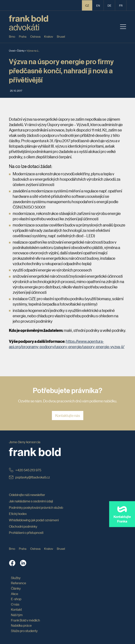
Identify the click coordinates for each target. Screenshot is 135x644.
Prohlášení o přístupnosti (26, 533)
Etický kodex (18, 514)
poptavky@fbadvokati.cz (29, 477)
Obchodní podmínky (23, 526)
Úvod (12, 50)
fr (121, 5)
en (98, 5)
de (109, 5)
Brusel (61, 36)
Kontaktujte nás (68, 415)
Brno (12, 36)
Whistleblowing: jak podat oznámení (34, 520)
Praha (23, 36)
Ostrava (35, 36)
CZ (87, 5)
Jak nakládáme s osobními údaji (31, 501)
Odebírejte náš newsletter (27, 495)
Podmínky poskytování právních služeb (36, 507)
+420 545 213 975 (25, 470)
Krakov (49, 36)
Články (21, 50)
